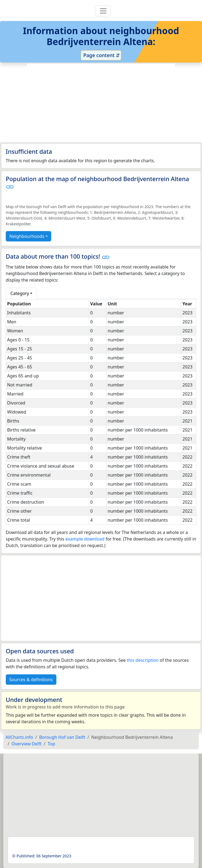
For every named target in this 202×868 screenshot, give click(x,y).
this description (143, 660)
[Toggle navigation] (103, 11)
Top (51, 744)
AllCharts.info (19, 737)
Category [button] (20, 293)
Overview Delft (27, 744)
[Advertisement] (101, 103)
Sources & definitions (31, 680)
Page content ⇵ (101, 55)
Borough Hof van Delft (62, 737)
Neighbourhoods (27, 236)
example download (85, 539)
